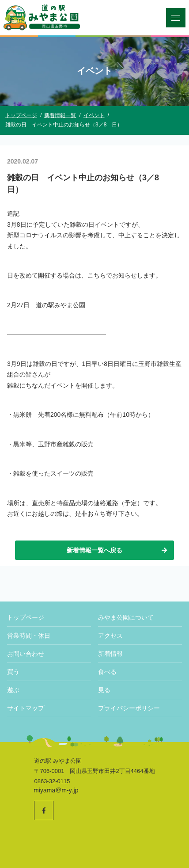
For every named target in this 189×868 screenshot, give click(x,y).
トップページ (26, 617)
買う (13, 672)
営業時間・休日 (29, 636)
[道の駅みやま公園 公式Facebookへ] (44, 811)
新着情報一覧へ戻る (117, 550)
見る (104, 690)
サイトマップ (26, 708)
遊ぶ (13, 690)
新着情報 (110, 654)
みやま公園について (126, 617)
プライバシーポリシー (129, 708)
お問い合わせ (26, 654)
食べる (107, 672)
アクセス (110, 636)
